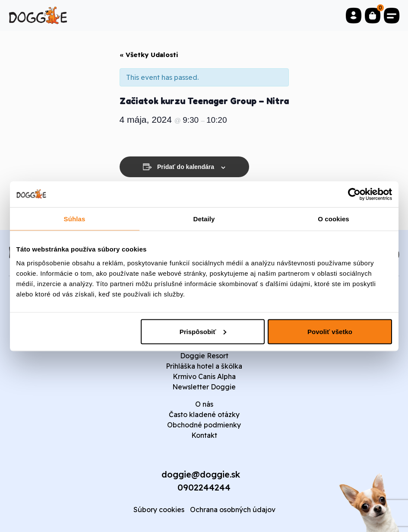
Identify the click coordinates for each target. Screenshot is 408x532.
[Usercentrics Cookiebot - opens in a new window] (354, 194)
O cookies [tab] (334, 218)
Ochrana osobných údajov (233, 510)
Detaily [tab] (204, 218)
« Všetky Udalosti (149, 55)
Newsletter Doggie (204, 387)
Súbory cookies (159, 510)
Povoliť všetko (330, 331)
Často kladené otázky (204, 414)
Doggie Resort (204, 356)
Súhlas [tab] (75, 218)
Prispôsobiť (203, 331)
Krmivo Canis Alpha (204, 376)
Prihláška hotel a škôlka (204, 366)
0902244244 (204, 487)
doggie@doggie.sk (201, 474)
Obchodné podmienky (204, 425)
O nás (204, 404)
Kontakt (204, 435)
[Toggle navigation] (392, 16)
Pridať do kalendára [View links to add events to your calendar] (186, 167)
